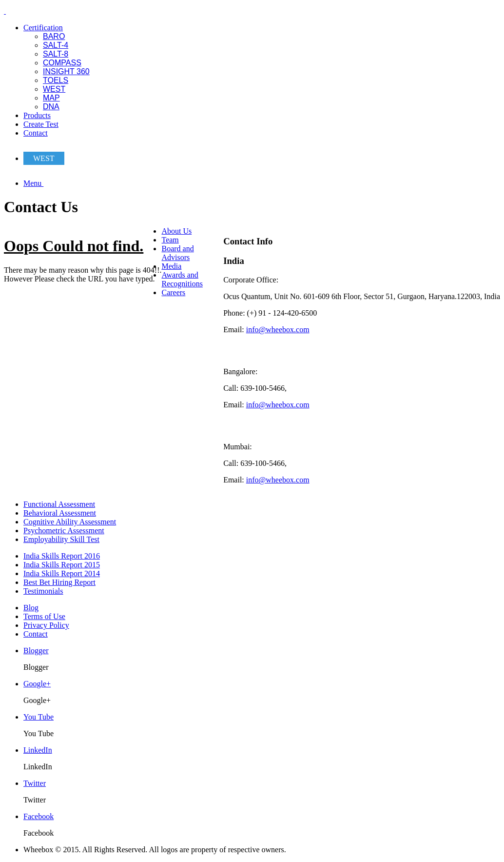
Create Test (41, 124)
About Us (176, 231)
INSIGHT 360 (66, 71)
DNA (51, 107)
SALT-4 (56, 45)
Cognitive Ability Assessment (70, 522)
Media (171, 266)
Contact (36, 133)
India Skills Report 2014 (62, 573)
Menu (33, 183)
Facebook (39, 816)
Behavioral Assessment (60, 513)
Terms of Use (44, 616)
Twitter (35, 783)
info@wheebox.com (278, 330)
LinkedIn (38, 750)
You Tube (39, 717)
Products (37, 115)
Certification (43, 28)
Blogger (36, 651)
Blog (31, 608)
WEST (54, 89)
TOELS (56, 80)
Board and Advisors (177, 253)
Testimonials (43, 591)
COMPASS (62, 63)
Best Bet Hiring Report (59, 582)
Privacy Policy (46, 625)
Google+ (37, 684)
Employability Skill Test (61, 539)
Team (170, 240)
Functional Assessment (59, 504)
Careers (173, 292)
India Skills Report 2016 (62, 556)
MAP (51, 98)
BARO (54, 36)
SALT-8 (56, 54)
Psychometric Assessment (64, 531)
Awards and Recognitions (182, 279)
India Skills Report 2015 (62, 565)
